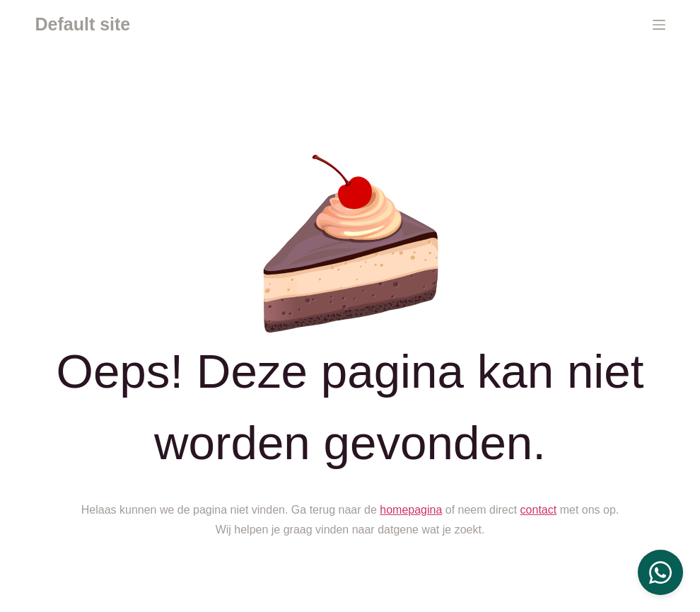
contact (539, 510)
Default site (83, 24)
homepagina (411, 510)
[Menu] (659, 25)
